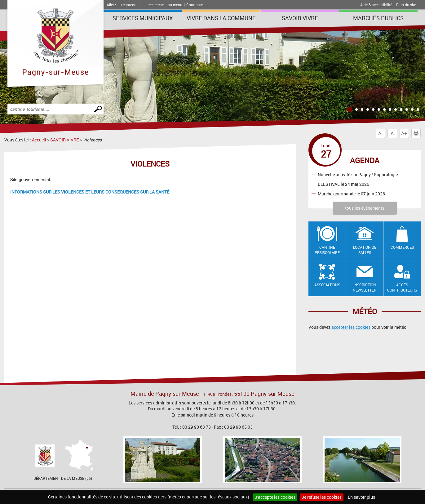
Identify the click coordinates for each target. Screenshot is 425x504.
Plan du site (406, 5)
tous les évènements (365, 208)
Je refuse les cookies (322, 497)
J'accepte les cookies (275, 497)
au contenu (127, 5)
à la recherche (152, 5)
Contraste (195, 5)
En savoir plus (361, 497)
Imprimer (417, 133)
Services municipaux (143, 18)
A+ (404, 133)
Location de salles (365, 250)
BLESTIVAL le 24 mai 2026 (343, 184)
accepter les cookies (351, 327)
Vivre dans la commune (221, 18)
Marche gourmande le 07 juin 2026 (351, 194)
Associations (327, 285)
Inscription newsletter (365, 287)
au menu (175, 5)
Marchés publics (378, 18)
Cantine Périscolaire (327, 250)
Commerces (402, 247)
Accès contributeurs (402, 287)
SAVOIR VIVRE (300, 18)
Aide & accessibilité (376, 5)
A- (380, 133)
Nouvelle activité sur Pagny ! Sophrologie (358, 174)
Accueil (39, 140)
